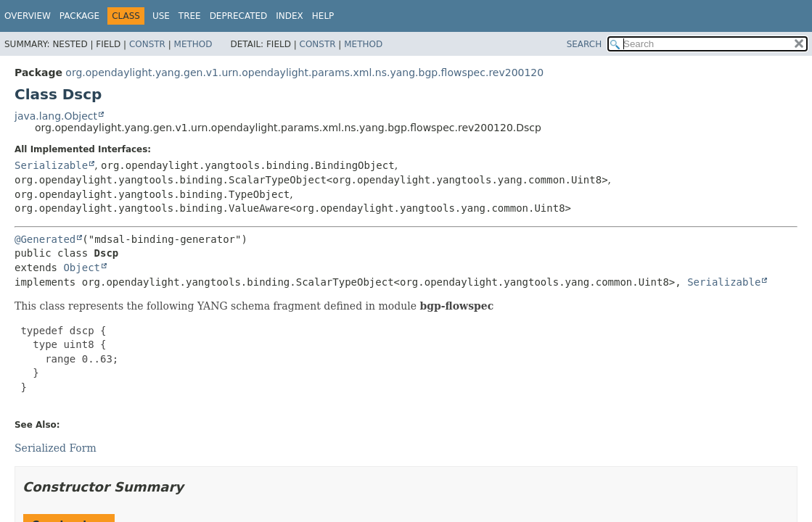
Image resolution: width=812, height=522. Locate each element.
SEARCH (585, 44)
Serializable (51, 165)
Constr (147, 44)
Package (79, 16)
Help (323, 16)
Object (82, 268)
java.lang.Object (56, 116)
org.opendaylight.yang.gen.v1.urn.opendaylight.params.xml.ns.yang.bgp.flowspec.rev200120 (304, 72)
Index (290, 16)
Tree (190, 16)
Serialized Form (56, 448)
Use (161, 16)
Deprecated (239, 16)
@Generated (45, 239)
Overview (28, 16)
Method (193, 44)
